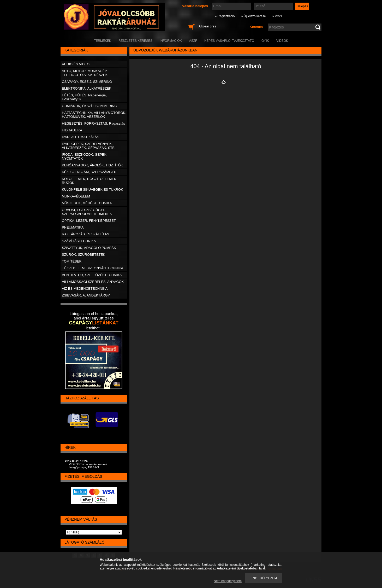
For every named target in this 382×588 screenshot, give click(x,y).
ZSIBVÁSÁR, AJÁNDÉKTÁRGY (86, 295)
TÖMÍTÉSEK (72, 261)
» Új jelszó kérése (253, 16)
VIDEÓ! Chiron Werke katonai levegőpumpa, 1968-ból (88, 466)
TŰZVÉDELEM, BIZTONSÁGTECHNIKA (92, 268)
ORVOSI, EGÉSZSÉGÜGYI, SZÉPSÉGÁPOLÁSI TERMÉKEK (87, 212)
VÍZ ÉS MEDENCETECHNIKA (85, 289)
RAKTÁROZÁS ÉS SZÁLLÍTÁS (85, 234)
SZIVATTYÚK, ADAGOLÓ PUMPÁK (89, 248)
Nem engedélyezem (228, 581)
